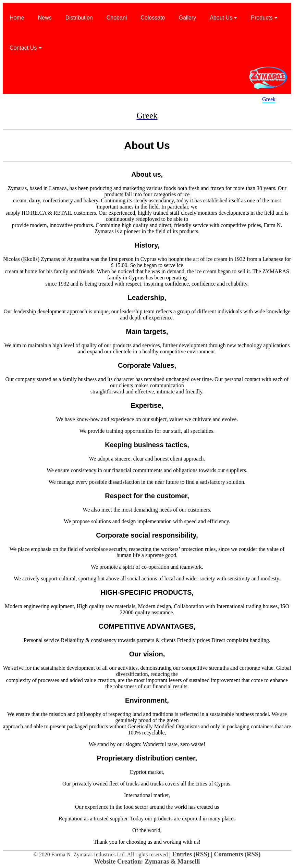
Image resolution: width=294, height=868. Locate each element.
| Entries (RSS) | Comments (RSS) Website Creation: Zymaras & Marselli (177, 858)
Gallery (188, 18)
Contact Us (26, 48)
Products (264, 18)
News (45, 18)
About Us (223, 18)
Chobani (117, 18)
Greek (269, 99)
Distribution (79, 18)
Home (17, 18)
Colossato (153, 18)
